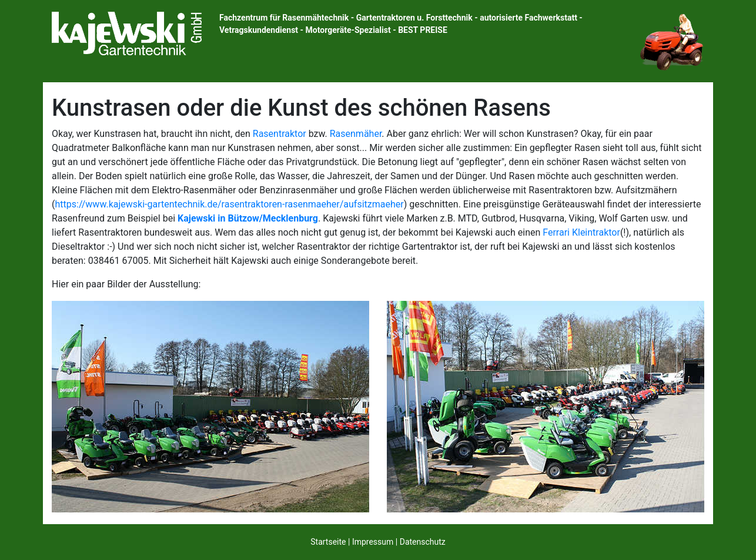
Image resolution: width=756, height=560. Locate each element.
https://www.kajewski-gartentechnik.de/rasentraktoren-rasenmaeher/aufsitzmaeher (229, 204)
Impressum (373, 542)
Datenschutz (423, 542)
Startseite (328, 542)
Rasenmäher (356, 134)
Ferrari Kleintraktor (581, 232)
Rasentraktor (280, 134)
